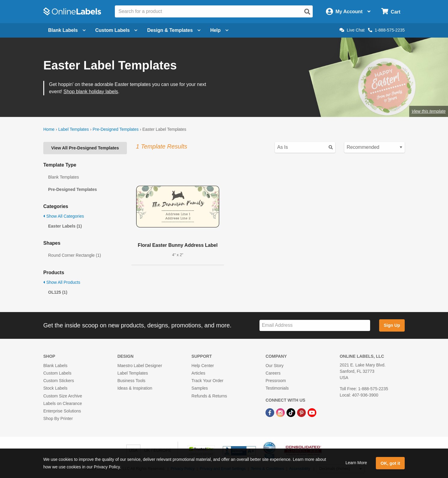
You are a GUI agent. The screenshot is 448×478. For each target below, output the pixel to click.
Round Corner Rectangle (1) (75, 255)
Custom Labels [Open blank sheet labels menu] (117, 30)
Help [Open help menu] (219, 30)
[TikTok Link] (292, 412)
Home (49, 129)
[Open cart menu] (391, 12)
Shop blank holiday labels (91, 92)
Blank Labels (55, 366)
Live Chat (352, 30)
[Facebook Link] (270, 412)
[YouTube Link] (312, 412)
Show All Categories (64, 216)
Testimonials (277, 388)
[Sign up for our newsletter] (315, 325)
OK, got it (390, 463)
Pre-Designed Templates (116, 129)
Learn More (356, 463)
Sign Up (392, 325)
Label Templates (74, 129)
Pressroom (276, 381)
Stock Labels (55, 388)
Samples (200, 388)
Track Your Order (207, 381)
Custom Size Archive (63, 396)
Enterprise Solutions (62, 411)
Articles (198, 373)
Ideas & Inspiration (135, 388)
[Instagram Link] (281, 412)
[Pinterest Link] (302, 412)
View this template (429, 111)
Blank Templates (63, 177)
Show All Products (62, 282)
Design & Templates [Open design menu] (174, 30)
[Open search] (307, 12)
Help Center (203, 366)
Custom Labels (57, 373)
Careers (273, 373)
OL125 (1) (58, 292)
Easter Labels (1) (65, 226)
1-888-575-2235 (386, 30)
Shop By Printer (58, 418)
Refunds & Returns (209, 396)
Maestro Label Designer (140, 366)
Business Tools (131, 381)
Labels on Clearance (63, 403)
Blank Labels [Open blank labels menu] (67, 30)
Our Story (275, 366)
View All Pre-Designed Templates (85, 148)
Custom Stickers (59, 381)
